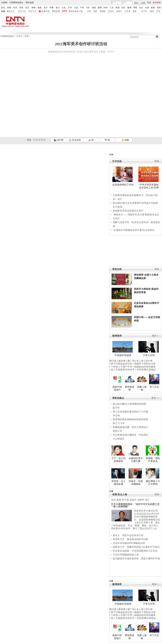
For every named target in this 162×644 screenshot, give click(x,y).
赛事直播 (56, 11)
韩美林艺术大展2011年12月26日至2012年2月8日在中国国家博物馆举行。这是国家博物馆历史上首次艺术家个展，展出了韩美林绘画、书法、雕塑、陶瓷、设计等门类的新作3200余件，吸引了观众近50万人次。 (136, 520)
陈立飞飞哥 (119, 423)
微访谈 (113, 361)
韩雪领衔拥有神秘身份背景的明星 (130, 419)
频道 (152, 11)
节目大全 (32, 11)
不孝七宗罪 (149, 355)
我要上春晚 (142, 388)
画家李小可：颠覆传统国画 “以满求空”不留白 (136, 547)
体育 (21, 8)
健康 (100, 8)
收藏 (125, 140)
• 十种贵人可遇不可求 (121, 367)
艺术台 (19, 36)
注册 (143, 3)
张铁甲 (141, 500)
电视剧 (103, 11)
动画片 (119, 11)
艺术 (70, 8)
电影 (95, 11)
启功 (113, 500)
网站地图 (30, 3)
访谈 (147, 8)
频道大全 (11, 11)
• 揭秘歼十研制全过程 (144, 364)
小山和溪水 (119, 439)
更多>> (156, 336)
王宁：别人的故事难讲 (118, 460)
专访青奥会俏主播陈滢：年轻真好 (130, 435)
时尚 (106, 8)
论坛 (141, 8)
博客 (135, 8)
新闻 (9, 8)
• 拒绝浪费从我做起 (146, 370)
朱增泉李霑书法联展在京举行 (128, 211)
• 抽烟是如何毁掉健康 (144, 367)
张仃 (147, 500)
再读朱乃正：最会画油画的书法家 (130, 539)
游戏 (159, 8)
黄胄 (119, 500)
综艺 (27, 8)
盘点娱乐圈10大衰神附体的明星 (129, 404)
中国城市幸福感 (123, 355)
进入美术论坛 (91, 52)
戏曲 (39, 8)
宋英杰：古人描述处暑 (118, 483)
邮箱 (153, 8)
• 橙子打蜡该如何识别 (121, 364)
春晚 (33, 8)
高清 (89, 11)
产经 (82, 8)
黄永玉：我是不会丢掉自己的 (128, 535)
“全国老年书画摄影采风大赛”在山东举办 (134, 230)
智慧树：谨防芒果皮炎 (153, 460)
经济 (15, 8)
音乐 (46, 8)
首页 (3, 8)
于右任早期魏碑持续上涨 (126, 555)
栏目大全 (22, 11)
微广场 (131, 361)
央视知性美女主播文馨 (136, 460)
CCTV (144, 11)
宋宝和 (116, 415)
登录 (136, 3)
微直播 (122, 361)
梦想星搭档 (130, 388)
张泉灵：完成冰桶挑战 (136, 483)
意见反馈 (75, 140)
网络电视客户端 (76, 11)
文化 (64, 8)
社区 (123, 8)
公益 (76, 8)
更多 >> (155, 398)
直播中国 (46, 11)
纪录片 (111, 11)
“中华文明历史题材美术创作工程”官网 (149, 186)
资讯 (27, 36)
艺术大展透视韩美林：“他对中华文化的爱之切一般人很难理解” (135, 505)
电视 (3, 11)
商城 (117, 8)
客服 (149, 3)
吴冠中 (133, 500)
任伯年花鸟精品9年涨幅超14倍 (129, 543)
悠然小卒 (117, 431)
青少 (58, 8)
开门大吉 (154, 387)
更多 (157, 161)
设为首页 (157, 3)
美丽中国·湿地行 (117, 388)
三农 (112, 8)
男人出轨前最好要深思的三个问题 (130, 412)
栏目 (158, 11)
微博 (129, 8)
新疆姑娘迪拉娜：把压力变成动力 (130, 427)
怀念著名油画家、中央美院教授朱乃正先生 (135, 551)
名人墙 (140, 361)
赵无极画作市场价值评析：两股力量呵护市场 (136, 559)
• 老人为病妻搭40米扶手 (122, 370)
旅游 (94, 8)
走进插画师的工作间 (123, 185)
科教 (52, 8)
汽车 (88, 8)
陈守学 (116, 408)
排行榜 (59, 140)
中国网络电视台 (16, 3)
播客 (135, 11)
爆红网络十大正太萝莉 (153, 483)
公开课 (127, 11)
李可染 (125, 500)
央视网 (4, 3)
